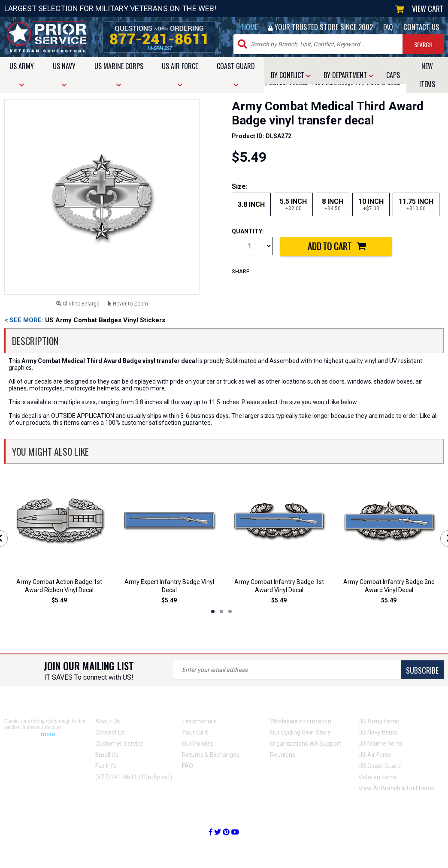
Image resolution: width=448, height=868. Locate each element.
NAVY (64, 74)
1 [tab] (213, 611)
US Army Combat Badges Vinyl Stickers (85, 320)
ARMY (22, 74)
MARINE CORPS (119, 74)
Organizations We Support (306, 744)
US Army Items (379, 721)
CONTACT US (421, 27)
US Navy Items (378, 732)
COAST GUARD (236, 74)
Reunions (283, 755)
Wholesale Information (301, 721)
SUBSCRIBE (422, 670)
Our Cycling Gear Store (300, 732)
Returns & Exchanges (211, 755)
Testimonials (199, 721)
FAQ (388, 27)
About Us (108, 721)
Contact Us (110, 732)
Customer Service (120, 744)
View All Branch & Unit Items (396, 788)
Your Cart (195, 732)
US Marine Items (381, 744)
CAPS (393, 75)
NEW (427, 75)
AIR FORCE (180, 74)
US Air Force (375, 755)
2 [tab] (221, 611)
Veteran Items (378, 777)
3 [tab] (230, 611)
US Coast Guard (380, 766)
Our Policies (198, 744)
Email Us (107, 755)
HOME (250, 27)
